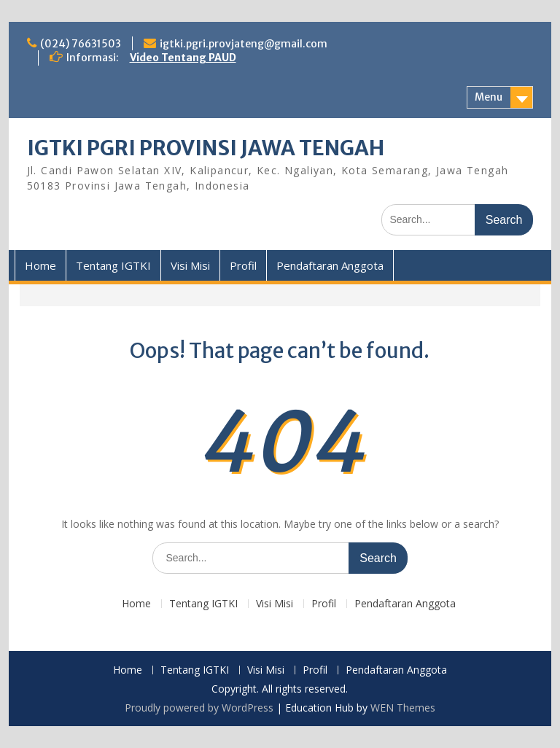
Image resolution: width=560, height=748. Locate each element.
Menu (489, 97)
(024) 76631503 (81, 44)
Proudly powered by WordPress (199, 708)
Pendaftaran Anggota (330, 265)
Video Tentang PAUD (183, 58)
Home (40, 265)
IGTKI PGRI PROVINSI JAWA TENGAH (206, 148)
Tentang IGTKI (113, 265)
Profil (243, 265)
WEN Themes (403, 708)
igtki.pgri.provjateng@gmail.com (244, 44)
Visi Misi (190, 265)
